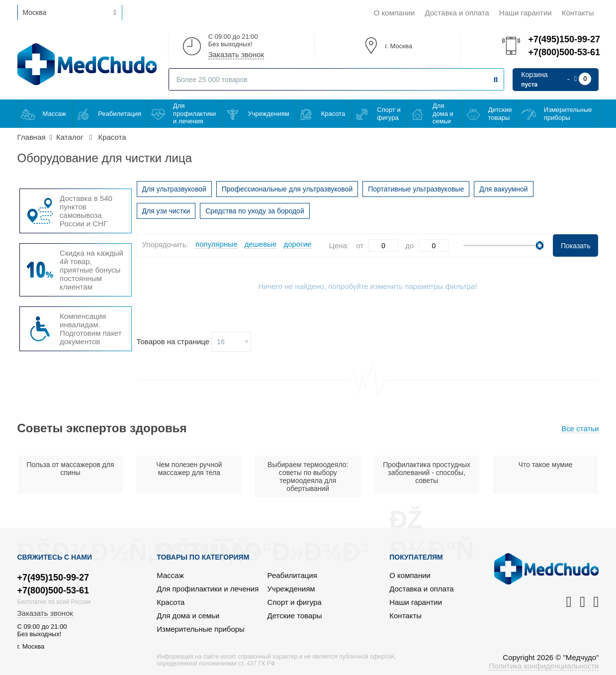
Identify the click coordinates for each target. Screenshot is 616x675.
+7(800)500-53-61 (563, 52)
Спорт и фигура (389, 114)
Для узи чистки (166, 211)
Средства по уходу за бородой (255, 211)
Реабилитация (120, 114)
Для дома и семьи (443, 113)
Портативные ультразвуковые (416, 189)
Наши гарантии (526, 13)
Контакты (578, 13)
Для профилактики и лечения (194, 113)
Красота (333, 114)
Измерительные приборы (568, 114)
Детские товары (500, 114)
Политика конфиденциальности (544, 666)
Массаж (54, 114)
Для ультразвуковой (175, 189)
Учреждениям (268, 114)
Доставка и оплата (457, 13)
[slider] (540, 245)
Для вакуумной (503, 189)
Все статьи (580, 429)
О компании (395, 13)
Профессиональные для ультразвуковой (287, 189)
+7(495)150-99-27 (563, 39)
